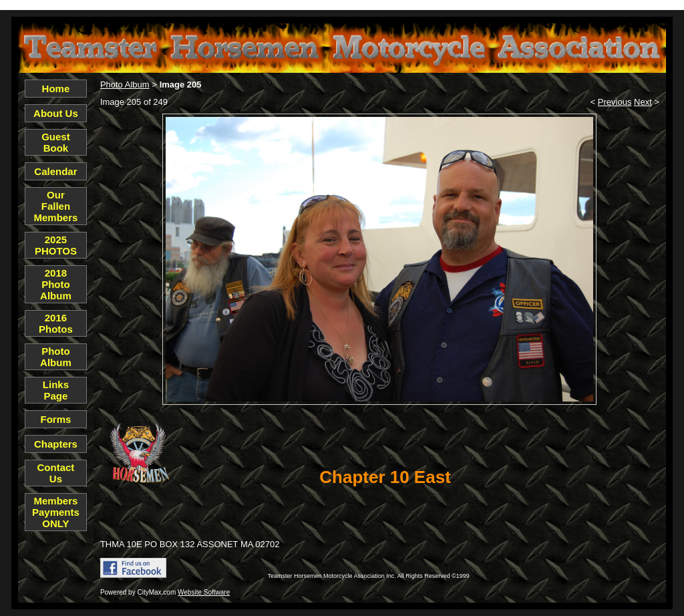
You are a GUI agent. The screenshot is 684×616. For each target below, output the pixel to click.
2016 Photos (56, 323)
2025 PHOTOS (56, 245)
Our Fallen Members (56, 206)
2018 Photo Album (56, 284)
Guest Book (56, 142)
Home (56, 89)
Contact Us (56, 473)
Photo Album (56, 357)
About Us (56, 113)
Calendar (55, 171)
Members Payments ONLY (56, 512)
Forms (56, 419)
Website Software (204, 592)
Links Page (56, 390)
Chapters (56, 444)
